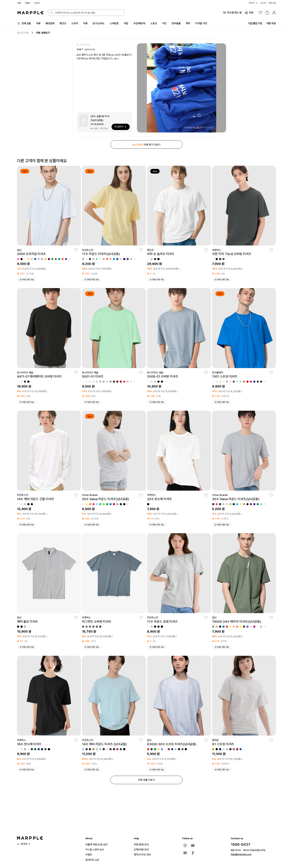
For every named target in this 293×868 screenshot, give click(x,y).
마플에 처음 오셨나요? (98, 844)
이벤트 (89, 854)
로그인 (262, 3)
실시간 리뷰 (23, 33)
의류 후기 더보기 (146, 145)
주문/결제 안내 (142, 844)
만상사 (38, 3)
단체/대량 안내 (142, 849)
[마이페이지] (274, 13)
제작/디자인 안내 (144, 854)
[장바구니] (267, 13)
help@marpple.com (239, 854)
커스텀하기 (120, 128)
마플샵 (28, 3)
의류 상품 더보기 (146, 782)
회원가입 (272, 3)
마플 (19, 3)
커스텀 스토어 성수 (96, 849)
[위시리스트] (260, 13)
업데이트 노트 (94, 860)
